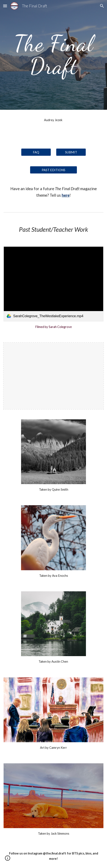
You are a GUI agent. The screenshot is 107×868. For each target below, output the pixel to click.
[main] (53, 55)
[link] (53, 284)
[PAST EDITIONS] (53, 170)
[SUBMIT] (71, 152)
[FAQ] (36, 152)
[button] (5, 6)
